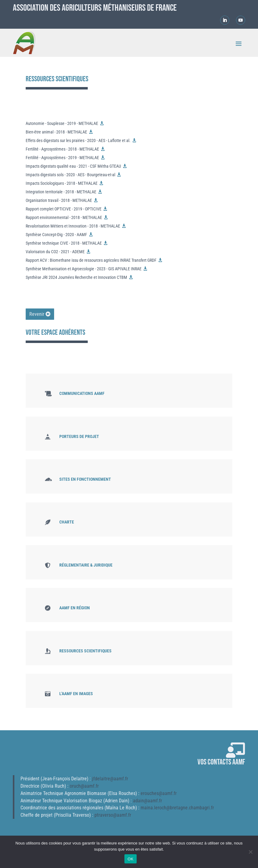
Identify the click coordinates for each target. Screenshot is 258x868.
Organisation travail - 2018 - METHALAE (59, 200)
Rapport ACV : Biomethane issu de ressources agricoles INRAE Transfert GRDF (91, 260)
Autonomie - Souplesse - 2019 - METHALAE (62, 123)
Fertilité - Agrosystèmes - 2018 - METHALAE (62, 149)
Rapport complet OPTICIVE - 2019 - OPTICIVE (64, 209)
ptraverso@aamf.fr (113, 815)
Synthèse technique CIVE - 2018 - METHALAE (64, 243)
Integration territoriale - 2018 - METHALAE (61, 192)
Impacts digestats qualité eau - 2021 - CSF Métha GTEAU (73, 166)
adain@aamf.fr (147, 801)
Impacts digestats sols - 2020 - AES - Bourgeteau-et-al (70, 175)
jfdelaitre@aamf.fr (110, 779)
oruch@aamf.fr (84, 786)
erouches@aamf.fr (159, 793)
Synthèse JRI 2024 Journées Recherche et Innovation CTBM (76, 277)
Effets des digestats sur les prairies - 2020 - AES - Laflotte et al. (78, 140)
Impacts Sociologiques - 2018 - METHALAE (62, 183)
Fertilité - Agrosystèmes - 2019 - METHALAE (62, 158)
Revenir (37, 314)
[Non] (250, 852)
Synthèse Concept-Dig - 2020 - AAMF (56, 235)
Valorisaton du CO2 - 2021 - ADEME (55, 252)
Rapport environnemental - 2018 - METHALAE (64, 217)
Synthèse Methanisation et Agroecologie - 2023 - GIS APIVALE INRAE (84, 269)
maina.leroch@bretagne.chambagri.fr (177, 808)
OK (130, 859)
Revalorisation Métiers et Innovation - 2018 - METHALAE (73, 226)
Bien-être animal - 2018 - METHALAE (56, 132)
